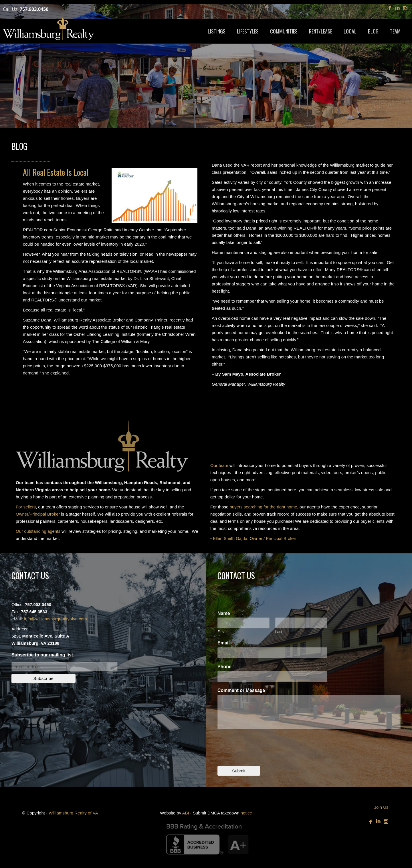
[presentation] (261, 756)
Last (279, 632)
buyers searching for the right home (264, 507)
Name (225, 613)
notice (246, 813)
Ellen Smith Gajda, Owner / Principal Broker (254, 538)
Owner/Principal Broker (38, 514)
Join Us (381, 807)
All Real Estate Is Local (56, 172)
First (221, 632)
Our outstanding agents (38, 531)
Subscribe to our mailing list (42, 655)
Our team (219, 465)
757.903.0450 (34, 9)
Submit (239, 771)
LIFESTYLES (248, 31)
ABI (185, 813)
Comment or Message (243, 690)
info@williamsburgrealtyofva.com (55, 619)
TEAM (395, 31)
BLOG (373, 31)
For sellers (26, 507)
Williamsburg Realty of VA (73, 813)
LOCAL (350, 31)
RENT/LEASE (321, 31)
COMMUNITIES (284, 31)
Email (225, 643)
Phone (226, 667)
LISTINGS (217, 31)
